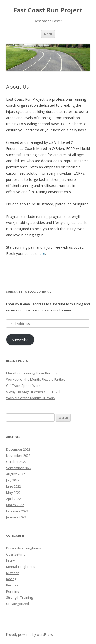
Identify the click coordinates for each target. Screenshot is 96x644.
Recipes (12, 585)
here (41, 253)
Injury (10, 560)
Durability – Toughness (24, 548)
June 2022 (14, 486)
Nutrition (13, 573)
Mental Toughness (21, 567)
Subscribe (20, 340)
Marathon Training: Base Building (32, 373)
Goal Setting (16, 554)
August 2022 (15, 474)
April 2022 (14, 499)
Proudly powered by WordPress (29, 635)
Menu (48, 34)
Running (13, 591)
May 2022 (13, 493)
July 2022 (13, 480)
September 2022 (19, 468)
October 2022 (16, 462)
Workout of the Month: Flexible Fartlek (35, 379)
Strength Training (19, 597)
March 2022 (15, 505)
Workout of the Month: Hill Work (31, 398)
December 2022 (18, 449)
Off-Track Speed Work (23, 386)
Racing (11, 579)
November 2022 (18, 455)
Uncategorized (18, 604)
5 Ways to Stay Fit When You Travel (33, 392)
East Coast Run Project (48, 10)
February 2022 (17, 511)
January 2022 (16, 517)
